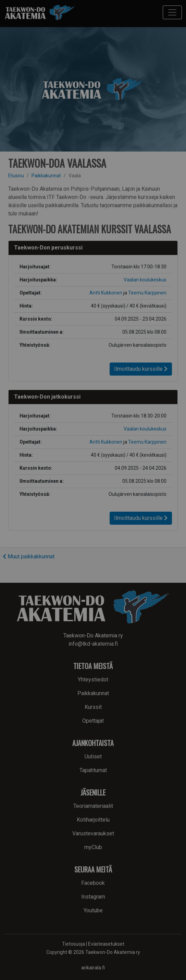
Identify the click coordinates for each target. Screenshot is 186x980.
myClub (93, 847)
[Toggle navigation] (172, 12)
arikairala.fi (93, 968)
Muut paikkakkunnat (29, 556)
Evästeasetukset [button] (106, 944)
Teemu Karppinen (147, 293)
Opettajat (93, 721)
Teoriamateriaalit (93, 806)
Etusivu (16, 176)
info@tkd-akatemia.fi (93, 644)
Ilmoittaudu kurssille (141, 369)
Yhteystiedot (93, 680)
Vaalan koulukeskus (145, 280)
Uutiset (93, 756)
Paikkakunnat (46, 176)
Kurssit (93, 707)
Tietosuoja (73, 944)
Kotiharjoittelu (93, 820)
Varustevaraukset (93, 833)
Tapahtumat (93, 770)
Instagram (93, 897)
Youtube (93, 910)
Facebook (93, 883)
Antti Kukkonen (106, 293)
